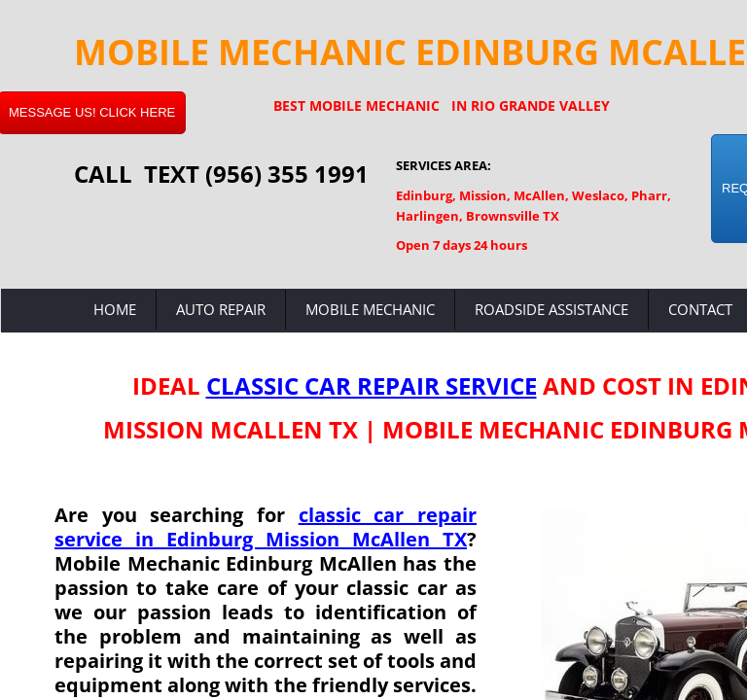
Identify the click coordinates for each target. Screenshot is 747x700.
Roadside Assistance (551, 309)
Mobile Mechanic (370, 309)
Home (115, 309)
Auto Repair (221, 309)
